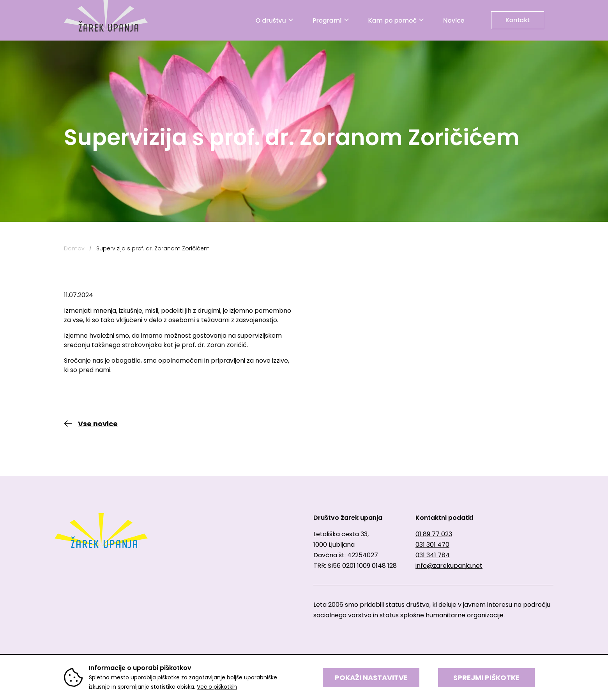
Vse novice (98, 424)
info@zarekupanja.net (449, 566)
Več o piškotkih (217, 687)
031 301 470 (432, 545)
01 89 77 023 (434, 534)
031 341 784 (433, 555)
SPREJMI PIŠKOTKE (486, 678)
